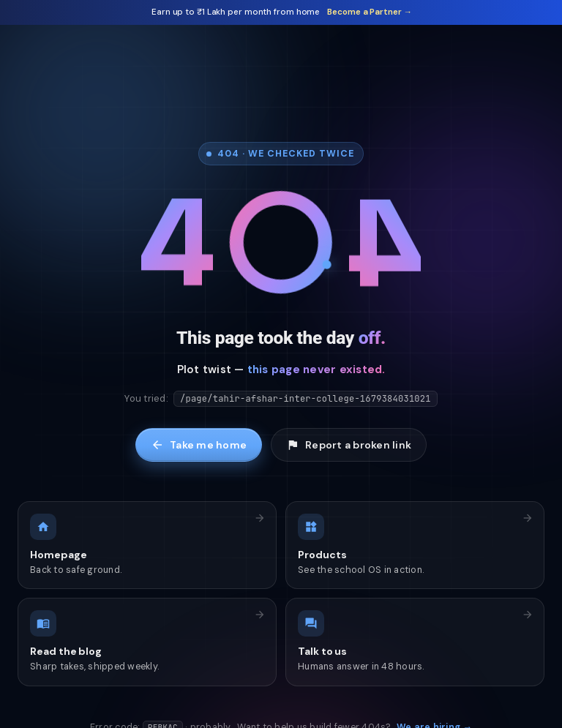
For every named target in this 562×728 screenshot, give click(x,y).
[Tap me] (281, 246)
